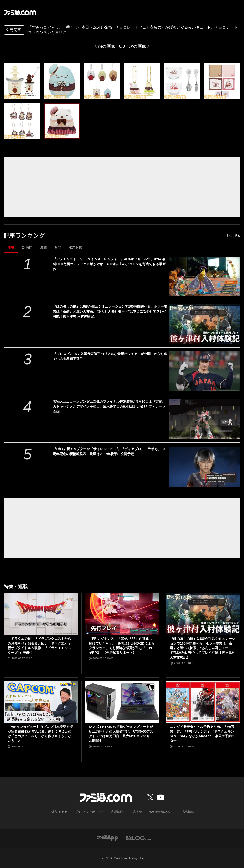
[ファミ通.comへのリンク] (20, 12)
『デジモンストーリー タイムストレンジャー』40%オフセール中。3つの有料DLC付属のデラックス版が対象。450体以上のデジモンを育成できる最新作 (109, 264)
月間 (58, 247)
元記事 (13, 30)
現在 (11, 247)
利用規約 (117, 812)
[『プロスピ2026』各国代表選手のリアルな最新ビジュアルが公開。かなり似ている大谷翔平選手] (205, 371)
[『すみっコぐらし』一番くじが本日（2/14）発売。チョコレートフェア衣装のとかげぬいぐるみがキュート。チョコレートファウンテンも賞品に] (22, 81)
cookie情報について (162, 812)
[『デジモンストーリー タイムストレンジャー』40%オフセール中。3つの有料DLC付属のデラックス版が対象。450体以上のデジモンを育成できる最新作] (205, 277)
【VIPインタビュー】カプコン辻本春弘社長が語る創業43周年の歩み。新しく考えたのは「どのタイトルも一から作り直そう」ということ (40, 734)
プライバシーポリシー (89, 812)
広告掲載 (188, 812)
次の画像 (137, 46)
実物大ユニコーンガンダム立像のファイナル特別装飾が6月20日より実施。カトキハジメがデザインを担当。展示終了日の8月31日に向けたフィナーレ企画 (109, 406)
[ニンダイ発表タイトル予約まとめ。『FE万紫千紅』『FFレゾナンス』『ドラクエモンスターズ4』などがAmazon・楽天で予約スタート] (203, 702)
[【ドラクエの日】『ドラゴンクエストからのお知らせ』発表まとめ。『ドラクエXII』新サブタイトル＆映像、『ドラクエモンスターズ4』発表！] (41, 614)
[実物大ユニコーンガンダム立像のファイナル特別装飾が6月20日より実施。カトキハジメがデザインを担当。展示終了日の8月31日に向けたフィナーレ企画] (205, 419)
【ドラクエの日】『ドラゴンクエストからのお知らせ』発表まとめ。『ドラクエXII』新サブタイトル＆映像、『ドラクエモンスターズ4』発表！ (40, 646)
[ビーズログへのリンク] (138, 838)
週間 (43, 247)
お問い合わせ (59, 812)
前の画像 (107, 46)
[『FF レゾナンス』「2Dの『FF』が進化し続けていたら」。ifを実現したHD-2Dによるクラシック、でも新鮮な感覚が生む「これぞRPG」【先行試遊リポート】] (122, 614)
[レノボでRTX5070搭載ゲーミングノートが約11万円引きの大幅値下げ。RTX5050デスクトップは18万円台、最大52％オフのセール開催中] (122, 702)
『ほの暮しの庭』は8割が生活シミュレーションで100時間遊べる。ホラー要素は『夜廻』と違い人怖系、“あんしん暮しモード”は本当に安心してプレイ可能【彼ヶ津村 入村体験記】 (110, 311)
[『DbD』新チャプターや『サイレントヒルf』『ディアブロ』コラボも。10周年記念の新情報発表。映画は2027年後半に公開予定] (205, 466)
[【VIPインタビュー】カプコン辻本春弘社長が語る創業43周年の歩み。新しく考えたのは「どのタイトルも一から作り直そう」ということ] (41, 702)
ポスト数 (75, 247)
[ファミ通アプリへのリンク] (107, 838)
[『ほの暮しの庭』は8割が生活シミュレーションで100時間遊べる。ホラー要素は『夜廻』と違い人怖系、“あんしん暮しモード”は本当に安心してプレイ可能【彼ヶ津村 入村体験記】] (205, 324)
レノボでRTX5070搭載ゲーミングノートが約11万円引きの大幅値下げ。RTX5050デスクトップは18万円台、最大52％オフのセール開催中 (121, 734)
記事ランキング (24, 236)
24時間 (27, 247)
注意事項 (136, 812)
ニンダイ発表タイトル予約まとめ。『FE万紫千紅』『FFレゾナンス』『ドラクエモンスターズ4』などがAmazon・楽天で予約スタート (202, 734)
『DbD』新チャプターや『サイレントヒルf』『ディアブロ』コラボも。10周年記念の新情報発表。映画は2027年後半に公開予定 (109, 451)
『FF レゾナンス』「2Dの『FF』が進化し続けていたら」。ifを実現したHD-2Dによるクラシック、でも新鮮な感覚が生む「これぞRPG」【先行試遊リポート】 (122, 646)
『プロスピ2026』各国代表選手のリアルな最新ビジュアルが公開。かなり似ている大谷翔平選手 (110, 356)
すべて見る (233, 236)
